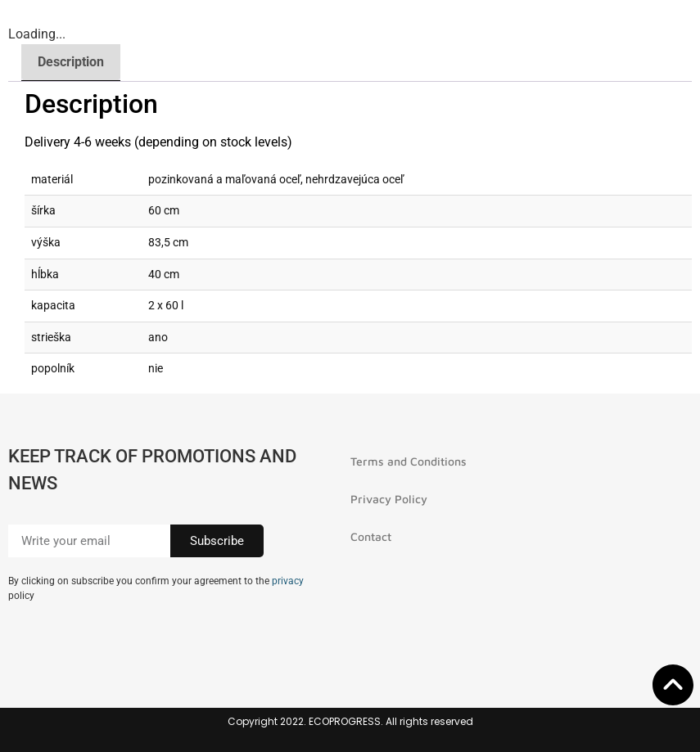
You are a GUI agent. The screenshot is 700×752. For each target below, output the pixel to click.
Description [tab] (71, 62)
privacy (288, 581)
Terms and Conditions (409, 461)
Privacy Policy (389, 499)
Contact (371, 536)
